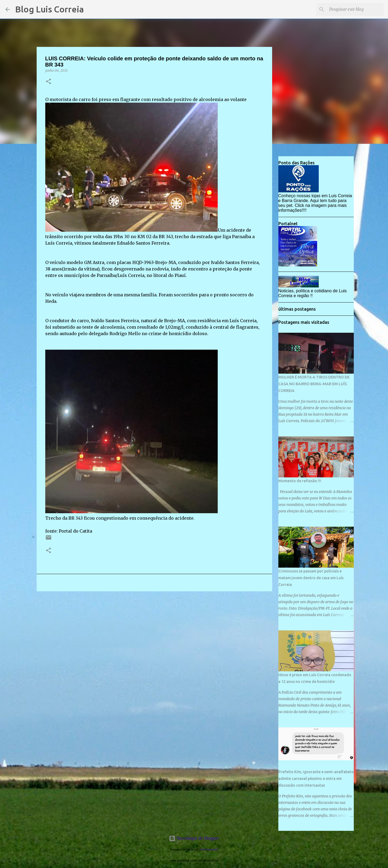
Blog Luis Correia (49, 9)
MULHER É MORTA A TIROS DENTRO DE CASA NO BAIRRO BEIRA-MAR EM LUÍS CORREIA (314, 384)
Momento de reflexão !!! (300, 481)
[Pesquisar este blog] (355, 9)
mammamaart (209, 849)
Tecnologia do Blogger (194, 838)
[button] (48, 82)
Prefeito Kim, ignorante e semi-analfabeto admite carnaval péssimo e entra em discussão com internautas (316, 779)
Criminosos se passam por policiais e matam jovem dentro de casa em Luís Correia (311, 578)
